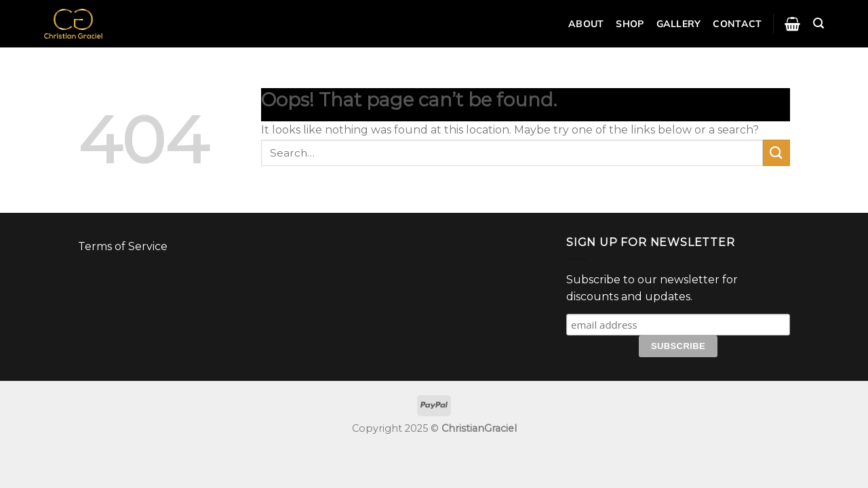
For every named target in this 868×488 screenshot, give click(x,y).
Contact (737, 24)
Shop (630, 24)
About (586, 24)
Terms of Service (123, 246)
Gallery (679, 24)
